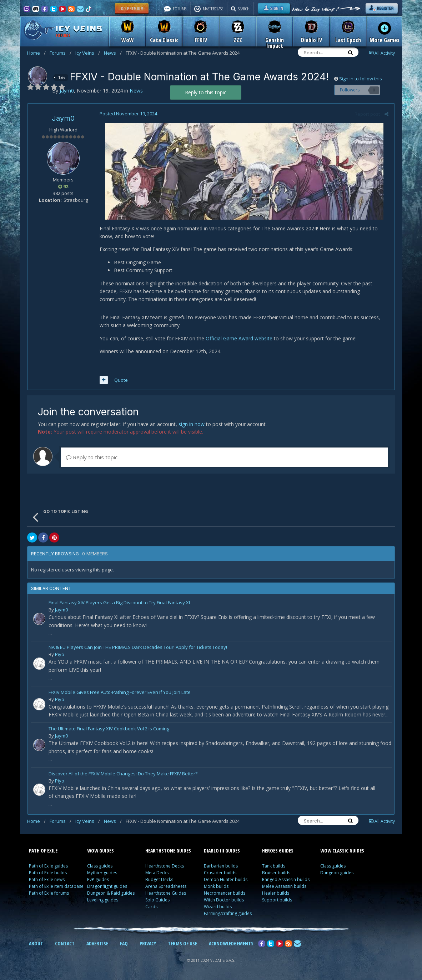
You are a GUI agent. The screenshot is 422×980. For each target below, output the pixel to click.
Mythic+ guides (102, 873)
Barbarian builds (221, 866)
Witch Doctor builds (224, 900)
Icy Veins (88, 53)
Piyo (60, 654)
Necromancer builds (225, 893)
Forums (61, 53)
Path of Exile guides (48, 866)
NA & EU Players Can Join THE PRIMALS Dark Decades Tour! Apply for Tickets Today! (138, 648)
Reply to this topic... (93, 457)
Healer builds (276, 893)
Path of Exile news (47, 879)
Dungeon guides (337, 873)
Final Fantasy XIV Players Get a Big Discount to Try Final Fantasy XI (119, 603)
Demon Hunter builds (226, 879)
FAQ (124, 943)
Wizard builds (218, 907)
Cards (151, 907)
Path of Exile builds (48, 873)
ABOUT (36, 943)
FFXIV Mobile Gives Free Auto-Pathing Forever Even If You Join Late (120, 693)
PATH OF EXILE (43, 851)
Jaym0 (63, 118)
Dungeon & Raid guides (111, 893)
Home (36, 53)
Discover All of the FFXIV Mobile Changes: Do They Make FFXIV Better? (123, 774)
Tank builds (274, 866)
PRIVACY (148, 943)
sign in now (192, 424)
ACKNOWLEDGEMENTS (231, 943)
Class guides (100, 866)
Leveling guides (103, 900)
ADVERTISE (97, 943)
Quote (120, 380)
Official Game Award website (238, 338)
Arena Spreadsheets (166, 886)
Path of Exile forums (49, 893)
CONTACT (65, 943)
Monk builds (216, 886)
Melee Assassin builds (284, 886)
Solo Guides (157, 900)
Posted (128, 114)
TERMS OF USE (182, 943)
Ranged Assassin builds (286, 879)
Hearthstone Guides (166, 893)
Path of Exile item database (56, 886)
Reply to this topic (206, 92)
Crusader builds (220, 873)
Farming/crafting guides (228, 913)
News (113, 53)
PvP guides (98, 879)
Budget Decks (159, 879)
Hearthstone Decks (165, 866)
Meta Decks (157, 873)
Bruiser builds (276, 873)
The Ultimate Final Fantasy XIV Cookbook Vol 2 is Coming (109, 729)
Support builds (277, 900)
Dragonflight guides (107, 886)
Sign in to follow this (361, 79)
